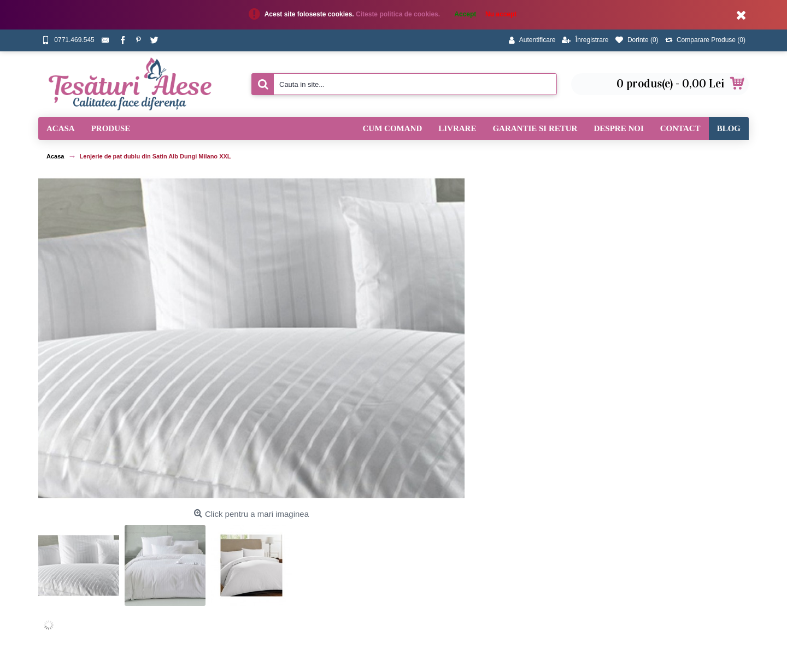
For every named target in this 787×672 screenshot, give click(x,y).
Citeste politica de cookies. (399, 14)
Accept (465, 14)
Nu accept (501, 14)
